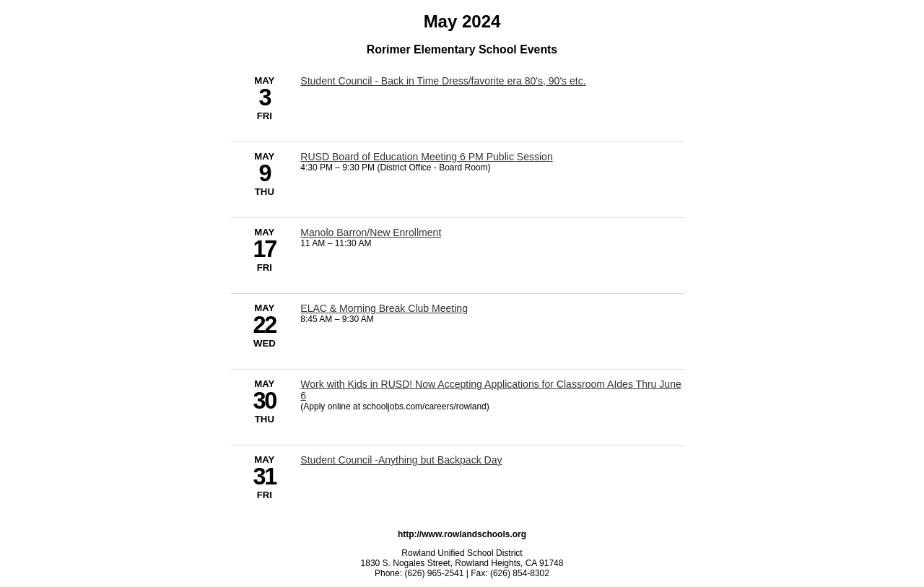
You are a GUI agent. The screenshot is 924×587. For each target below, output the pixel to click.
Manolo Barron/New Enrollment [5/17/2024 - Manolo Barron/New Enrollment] (371, 232)
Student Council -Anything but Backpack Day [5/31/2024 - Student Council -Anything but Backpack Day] (401, 460)
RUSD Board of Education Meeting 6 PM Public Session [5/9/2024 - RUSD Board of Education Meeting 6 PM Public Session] (426, 157)
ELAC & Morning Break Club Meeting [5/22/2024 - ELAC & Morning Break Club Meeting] (384, 308)
